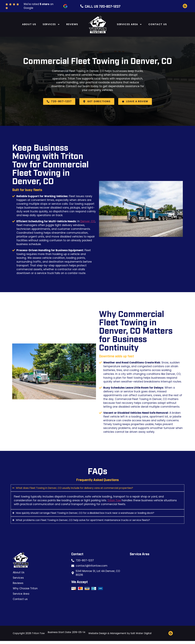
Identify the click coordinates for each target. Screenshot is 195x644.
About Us (29, 24)
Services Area (129, 24)
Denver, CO (88, 221)
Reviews (72, 24)
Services (51, 24)
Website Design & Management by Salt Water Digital (120, 633)
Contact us (158, 24)
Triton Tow (114, 500)
